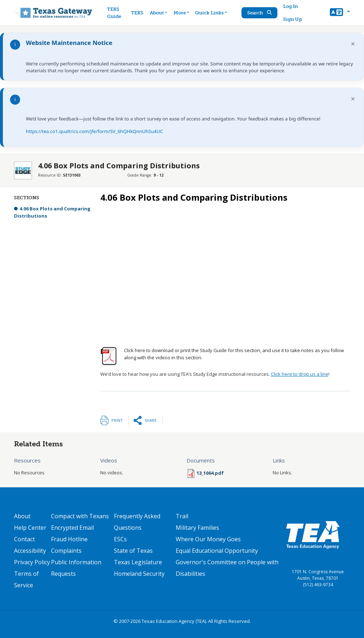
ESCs (120, 539)
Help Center (30, 528)
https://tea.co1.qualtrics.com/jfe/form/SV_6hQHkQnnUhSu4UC (94, 131)
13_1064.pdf (210, 473)
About (22, 516)
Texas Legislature (138, 562)
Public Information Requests (76, 568)
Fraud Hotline (69, 539)
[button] (340, 13)
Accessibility (30, 551)
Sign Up (292, 19)
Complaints (66, 551)
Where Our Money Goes (208, 539)
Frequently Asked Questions (137, 522)
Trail (182, 516)
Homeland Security (139, 574)
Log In (291, 6)
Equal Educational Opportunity (217, 551)
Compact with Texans (80, 516)
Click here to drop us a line (300, 374)
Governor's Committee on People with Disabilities (227, 568)
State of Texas (133, 551)
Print (117, 420)
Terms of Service (26, 579)
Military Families (197, 528)
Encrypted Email (72, 528)
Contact (24, 539)
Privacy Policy (32, 562)
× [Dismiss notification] (353, 44)
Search (259, 13)
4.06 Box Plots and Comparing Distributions (52, 212)
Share (151, 420)
